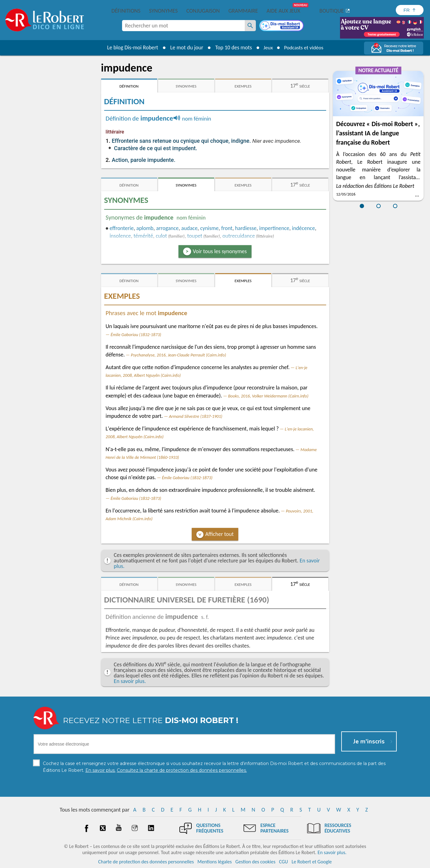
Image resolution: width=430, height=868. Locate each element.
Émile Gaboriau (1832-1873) (136, 335)
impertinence (274, 228)
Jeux (267, 47)
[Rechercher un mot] (250, 26)
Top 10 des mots (231, 47)
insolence (120, 236)
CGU (283, 862)
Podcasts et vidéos (304, 47)
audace (189, 228)
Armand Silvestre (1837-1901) (196, 416)
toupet (195, 236)
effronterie (121, 228)
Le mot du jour (184, 47)
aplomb (145, 228)
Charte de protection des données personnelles (146, 862)
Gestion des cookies (256, 862)
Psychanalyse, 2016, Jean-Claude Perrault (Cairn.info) (178, 355)
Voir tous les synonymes (220, 251)
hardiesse (246, 228)
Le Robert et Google (312, 862)
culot (161, 236)
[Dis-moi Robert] (282, 26)
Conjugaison (203, 11)
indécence (303, 228)
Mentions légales (215, 862)
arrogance (167, 228)
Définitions (126, 11)
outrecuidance (239, 236)
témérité (143, 236)
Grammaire (243, 11)
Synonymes (163, 11)
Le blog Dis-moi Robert (131, 47)
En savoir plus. (130, 681)
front (227, 228)
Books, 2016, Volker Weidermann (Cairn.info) (268, 396)
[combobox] (183, 26)
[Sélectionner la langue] (410, 10)
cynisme (209, 228)
